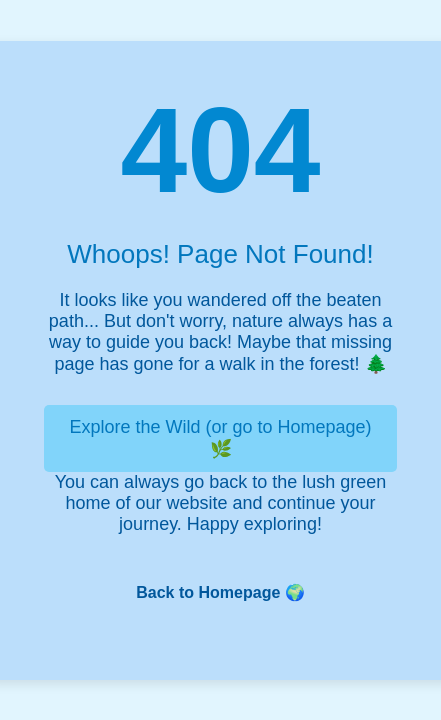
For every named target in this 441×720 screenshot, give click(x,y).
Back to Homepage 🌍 (220, 592)
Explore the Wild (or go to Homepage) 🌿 (220, 438)
